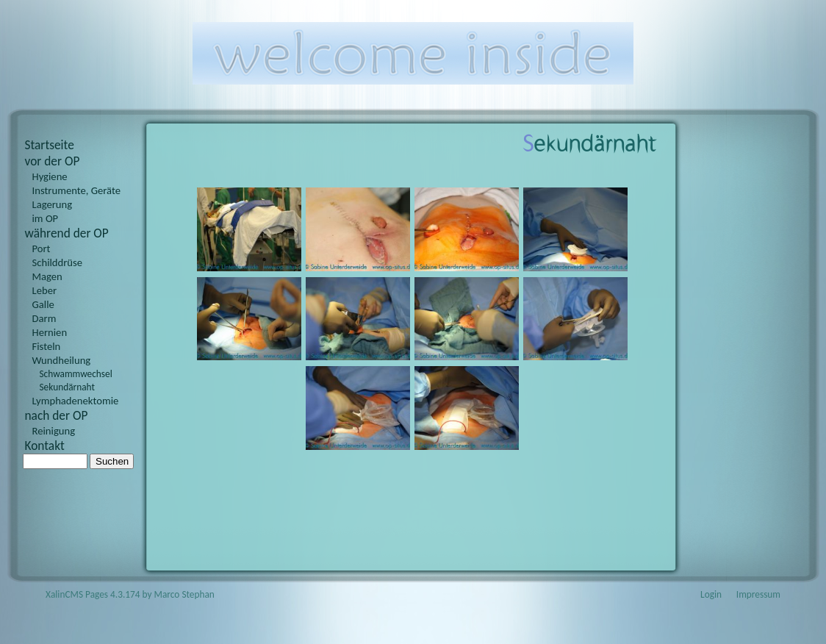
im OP (46, 218)
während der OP (67, 233)
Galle (43, 304)
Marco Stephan (184, 594)
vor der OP (53, 161)
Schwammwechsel (76, 374)
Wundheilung (62, 360)
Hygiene (50, 176)
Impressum (758, 594)
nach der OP (57, 415)
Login (711, 594)
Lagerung (53, 204)
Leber (45, 290)
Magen (47, 276)
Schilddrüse (58, 262)
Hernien (50, 332)
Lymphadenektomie (76, 401)
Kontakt (45, 446)
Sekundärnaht (67, 387)
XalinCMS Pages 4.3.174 (93, 594)
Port (42, 248)
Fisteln (47, 346)
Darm (44, 318)
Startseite (50, 145)
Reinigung (54, 431)
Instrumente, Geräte (77, 190)
